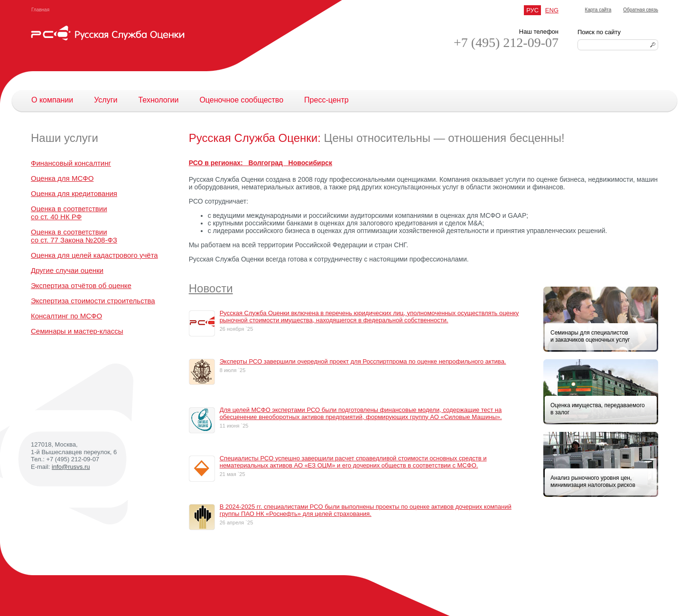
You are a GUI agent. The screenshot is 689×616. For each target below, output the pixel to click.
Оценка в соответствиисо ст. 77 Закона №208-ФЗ (74, 236)
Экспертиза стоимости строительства (93, 301)
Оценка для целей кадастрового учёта (94, 255)
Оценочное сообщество (241, 100)
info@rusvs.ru (71, 467)
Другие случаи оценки (67, 270)
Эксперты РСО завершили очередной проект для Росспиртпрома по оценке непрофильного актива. (363, 361)
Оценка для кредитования (74, 193)
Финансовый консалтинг (71, 163)
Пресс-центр (326, 100)
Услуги (106, 100)
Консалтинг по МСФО (66, 316)
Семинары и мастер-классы (77, 331)
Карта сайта (598, 10)
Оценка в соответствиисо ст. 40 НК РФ (69, 213)
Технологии (158, 100)
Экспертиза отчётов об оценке (81, 285)
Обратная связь (641, 10)
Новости (211, 288)
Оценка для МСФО (62, 178)
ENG (552, 10)
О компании (52, 100)
